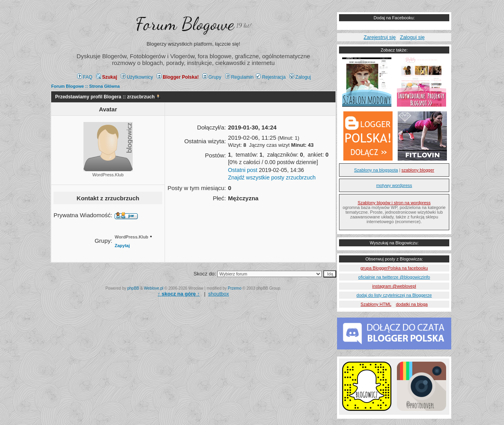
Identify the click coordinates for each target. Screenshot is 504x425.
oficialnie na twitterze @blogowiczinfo (394, 277)
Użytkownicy (137, 77)
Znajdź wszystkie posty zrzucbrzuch (272, 177)
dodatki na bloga (412, 304)
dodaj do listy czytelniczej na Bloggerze (394, 295)
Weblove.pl (154, 288)
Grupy (212, 77)
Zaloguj (300, 77)
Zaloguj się (412, 37)
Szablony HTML (376, 304)
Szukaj (107, 77)
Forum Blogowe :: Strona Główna (85, 86)
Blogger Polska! (178, 77)
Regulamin (239, 77)
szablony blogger (418, 170)
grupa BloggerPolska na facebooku (394, 268)
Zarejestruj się (380, 37)
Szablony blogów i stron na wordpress (394, 203)
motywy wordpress (394, 185)
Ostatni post (243, 170)
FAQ (85, 77)
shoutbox (219, 294)
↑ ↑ (179, 294)
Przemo (235, 288)
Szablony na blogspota (376, 170)
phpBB (133, 288)
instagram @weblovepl (394, 286)
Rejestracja (271, 77)
